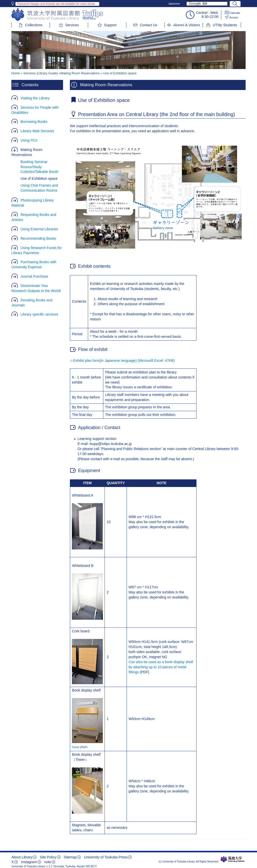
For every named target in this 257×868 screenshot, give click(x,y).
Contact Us (149, 25)
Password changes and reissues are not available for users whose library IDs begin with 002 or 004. (56, 4)
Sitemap (70, 857)
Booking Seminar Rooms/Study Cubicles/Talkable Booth (39, 167)
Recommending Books (38, 238)
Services (72, 25)
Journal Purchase (34, 276)
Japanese (174, 4)
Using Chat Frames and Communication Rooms (39, 188)
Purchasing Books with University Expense (34, 264)
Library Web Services (37, 131)
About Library (22, 857)
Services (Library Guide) (41, 73)
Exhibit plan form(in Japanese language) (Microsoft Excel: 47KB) (124, 361)
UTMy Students (225, 25)
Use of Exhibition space (39, 179)
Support (110, 25)
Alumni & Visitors (187, 25)
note (47, 862)
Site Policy (48, 857)
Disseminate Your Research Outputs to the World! (36, 288)
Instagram (29, 862)
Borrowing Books (34, 122)
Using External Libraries (39, 229)
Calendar (235, 13)
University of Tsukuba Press (106, 857)
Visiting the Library (35, 98)
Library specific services (39, 314)
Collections (34, 25)
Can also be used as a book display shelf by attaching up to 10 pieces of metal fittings (161, 667)
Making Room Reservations (27, 152)
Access (234, 17)
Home (16, 73)
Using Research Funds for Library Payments (37, 250)
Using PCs (29, 140)
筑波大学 (233, 859)
